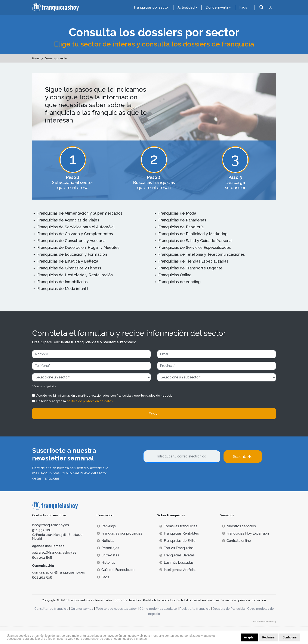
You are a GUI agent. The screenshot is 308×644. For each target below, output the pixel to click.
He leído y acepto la (75, 401)
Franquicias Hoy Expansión (245, 533)
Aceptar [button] (249, 637)
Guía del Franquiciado (116, 570)
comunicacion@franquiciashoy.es (58, 572)
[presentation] (176, 474)
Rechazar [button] (269, 637)
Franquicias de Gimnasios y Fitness (69, 268)
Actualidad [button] (186, 7)
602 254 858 (42, 558)
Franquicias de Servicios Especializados (195, 247)
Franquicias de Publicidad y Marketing (193, 234)
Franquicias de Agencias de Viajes (68, 220)
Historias (106, 563)
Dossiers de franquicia (229, 609)
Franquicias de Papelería (181, 227)
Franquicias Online (175, 275)
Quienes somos (82, 609)
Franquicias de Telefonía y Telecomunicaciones (202, 254)
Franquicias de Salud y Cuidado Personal (195, 241)
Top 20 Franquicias (176, 548)
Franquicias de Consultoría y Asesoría (71, 241)
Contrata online (236, 541)
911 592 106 (42, 530)
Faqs (243, 7)
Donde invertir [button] (217, 7)
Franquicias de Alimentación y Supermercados (80, 213)
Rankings (106, 526)
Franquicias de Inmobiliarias (62, 282)
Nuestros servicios (239, 526)
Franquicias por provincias (120, 533)
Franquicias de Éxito (177, 541)
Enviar (154, 414)
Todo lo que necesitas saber (116, 609)
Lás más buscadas (176, 563)
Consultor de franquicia (51, 609)
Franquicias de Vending (179, 282)
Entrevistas (108, 555)
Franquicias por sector (151, 7)
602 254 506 (42, 578)
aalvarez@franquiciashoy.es (54, 552)
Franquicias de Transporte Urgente (190, 268)
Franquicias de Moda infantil (63, 289)
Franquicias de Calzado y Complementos (75, 234)
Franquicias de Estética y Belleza (68, 261)
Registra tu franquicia (195, 609)
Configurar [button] (290, 637)
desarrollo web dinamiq (264, 621)
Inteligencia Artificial (177, 570)
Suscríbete (243, 456)
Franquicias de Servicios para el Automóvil (76, 227)
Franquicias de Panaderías (182, 220)
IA (270, 7)
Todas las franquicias (178, 526)
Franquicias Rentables (179, 533)
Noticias (106, 541)
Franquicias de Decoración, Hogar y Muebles (78, 247)
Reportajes (108, 548)
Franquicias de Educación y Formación (72, 254)
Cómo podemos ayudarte (158, 609)
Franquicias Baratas (177, 555)
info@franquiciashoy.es (50, 525)
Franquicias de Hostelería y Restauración (75, 275)
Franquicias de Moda (177, 213)
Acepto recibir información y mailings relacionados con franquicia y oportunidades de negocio (104, 396)
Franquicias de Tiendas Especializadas (193, 261)
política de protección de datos (90, 401)
